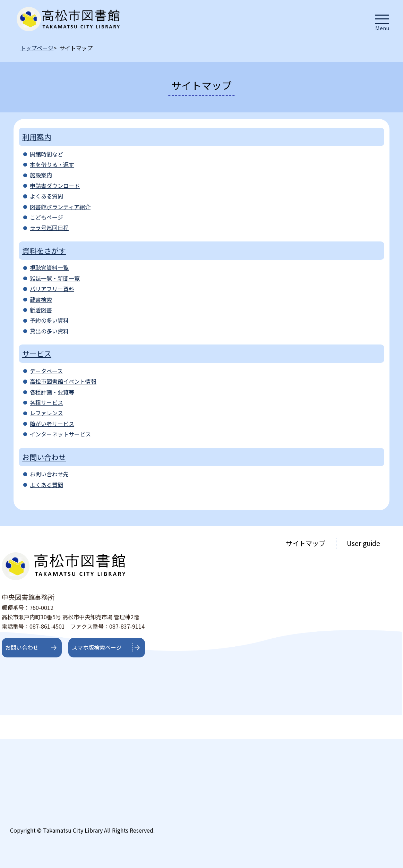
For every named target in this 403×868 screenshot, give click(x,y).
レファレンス (46, 413)
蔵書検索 (41, 299)
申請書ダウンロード (55, 186)
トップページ (37, 48)
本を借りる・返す (52, 164)
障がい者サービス (52, 424)
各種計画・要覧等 (52, 392)
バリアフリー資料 (52, 289)
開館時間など (46, 154)
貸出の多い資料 (49, 331)
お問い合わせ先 (49, 474)
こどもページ (46, 217)
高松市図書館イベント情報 (63, 381)
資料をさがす (44, 250)
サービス (37, 354)
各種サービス (46, 402)
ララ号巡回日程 (49, 228)
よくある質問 (46, 196)
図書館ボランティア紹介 (60, 207)
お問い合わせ (44, 457)
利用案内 (37, 137)
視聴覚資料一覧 (49, 267)
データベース (46, 371)
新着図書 (41, 310)
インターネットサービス (60, 434)
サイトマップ (306, 543)
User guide (363, 543)
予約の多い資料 (49, 320)
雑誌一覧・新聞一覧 (55, 278)
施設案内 (41, 175)
